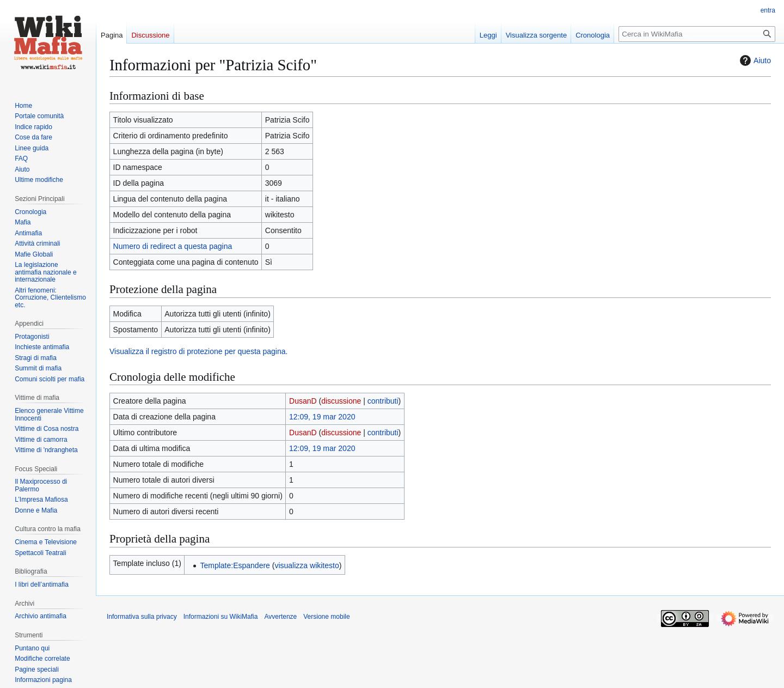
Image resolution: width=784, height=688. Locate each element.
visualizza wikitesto (307, 565)
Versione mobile (326, 617)
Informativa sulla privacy (142, 617)
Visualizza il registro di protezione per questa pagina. (198, 351)
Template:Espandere (235, 565)
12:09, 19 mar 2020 (322, 417)
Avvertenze (280, 617)
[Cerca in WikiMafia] (697, 34)
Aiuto (754, 60)
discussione (341, 401)
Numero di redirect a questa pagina (173, 246)
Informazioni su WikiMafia (221, 617)
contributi (383, 401)
